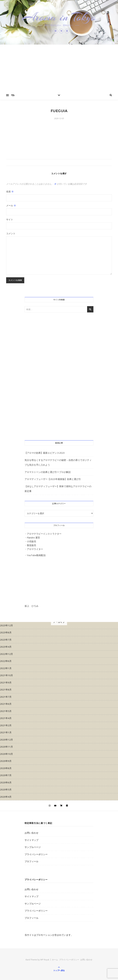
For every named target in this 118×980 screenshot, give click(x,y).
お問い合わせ (31, 833)
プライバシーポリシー (36, 854)
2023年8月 (6, 632)
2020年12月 (6, 740)
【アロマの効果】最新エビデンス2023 (45, 453)
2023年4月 (6, 647)
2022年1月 (6, 668)
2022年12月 (6, 654)
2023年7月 (6, 640)
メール (11, 205)
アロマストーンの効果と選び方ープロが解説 (48, 472)
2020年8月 (6, 768)
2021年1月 (6, 732)
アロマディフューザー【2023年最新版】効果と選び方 (53, 479)
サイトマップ (31, 840)
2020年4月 (6, 797)
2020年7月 (6, 775)
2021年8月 (6, 690)
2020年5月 (6, 789)
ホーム (55, 960)
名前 (10, 191)
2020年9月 (6, 761)
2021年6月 (6, 704)
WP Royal (45, 960)
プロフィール (31, 861)
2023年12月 (6, 625)
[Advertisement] (59, 68)
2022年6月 (6, 661)
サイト (10, 219)
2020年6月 (6, 782)
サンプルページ (33, 847)
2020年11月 (6, 747)
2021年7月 (6, 697)
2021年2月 (6, 725)
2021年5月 (6, 711)
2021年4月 (6, 718)
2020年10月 (6, 754)
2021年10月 (6, 675)
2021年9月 (6, 682)
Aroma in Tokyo (59, 17)
